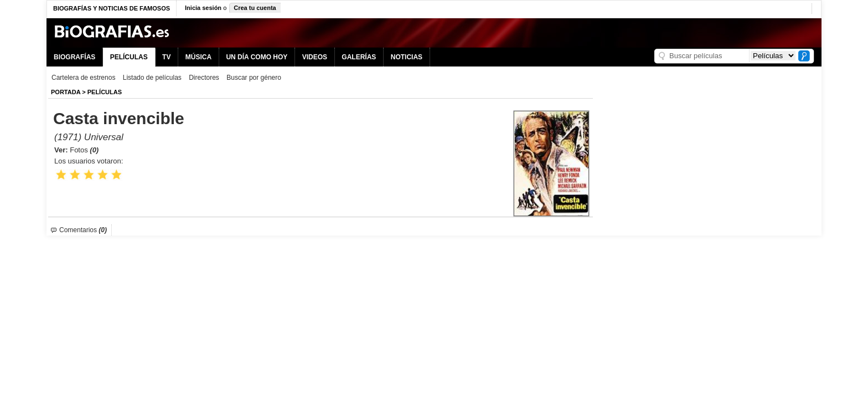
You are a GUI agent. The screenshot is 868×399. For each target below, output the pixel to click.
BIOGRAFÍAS (74, 57)
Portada (66, 92)
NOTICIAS (407, 57)
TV (166, 57)
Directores (204, 78)
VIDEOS (315, 57)
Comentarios (83, 230)
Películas (105, 92)
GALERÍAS (359, 57)
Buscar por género (254, 78)
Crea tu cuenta (255, 8)
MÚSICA (198, 57)
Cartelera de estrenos (83, 78)
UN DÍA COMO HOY (257, 57)
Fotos (84, 150)
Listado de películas (152, 78)
